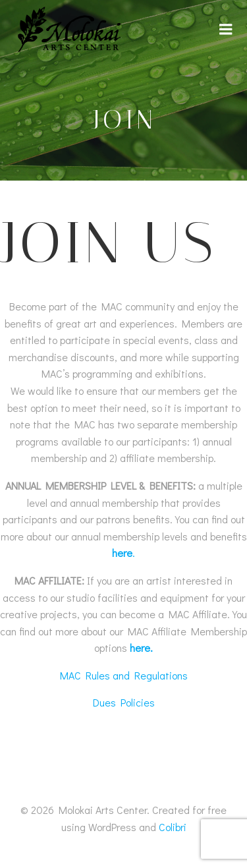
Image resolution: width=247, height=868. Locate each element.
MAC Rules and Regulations (124, 675)
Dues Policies (124, 702)
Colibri (173, 827)
